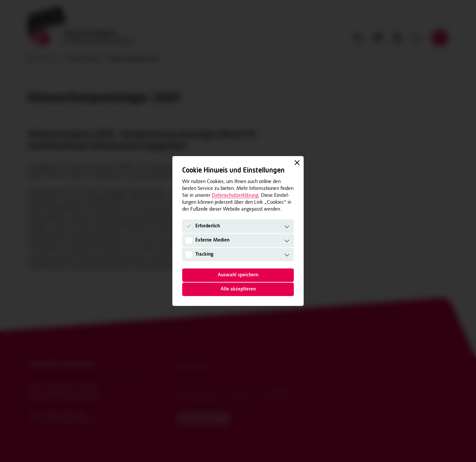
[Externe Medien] (189, 240)
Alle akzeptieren (238, 289)
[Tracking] (189, 254)
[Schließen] (297, 163)
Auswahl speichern (238, 275)
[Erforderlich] (189, 226)
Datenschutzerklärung (235, 196)
